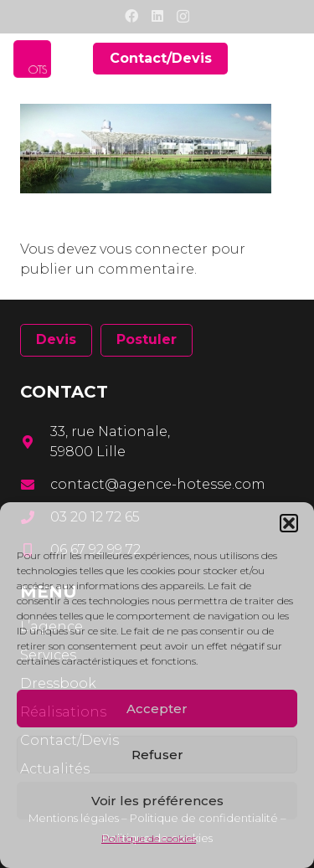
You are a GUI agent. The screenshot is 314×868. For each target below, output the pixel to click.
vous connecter (154, 249)
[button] (289, 523)
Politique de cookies (149, 838)
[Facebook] (131, 16)
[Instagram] (183, 17)
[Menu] (291, 59)
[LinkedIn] (157, 16)
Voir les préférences (157, 801)
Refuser (157, 755)
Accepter (157, 709)
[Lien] (32, 59)
